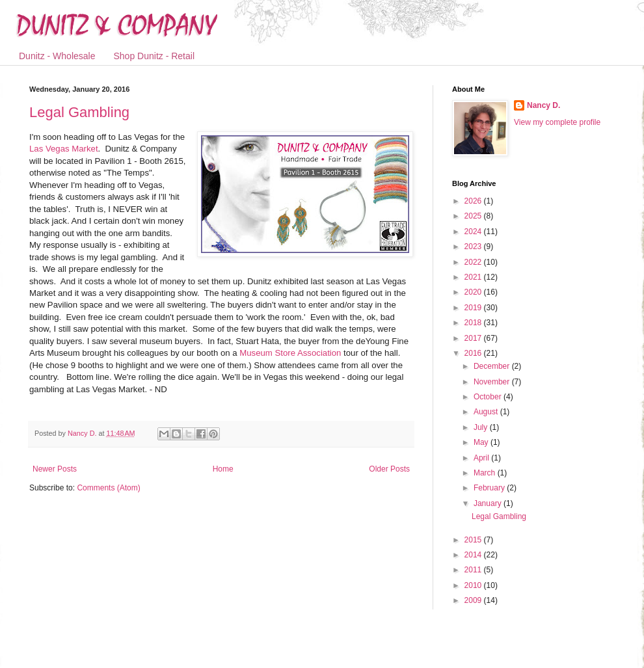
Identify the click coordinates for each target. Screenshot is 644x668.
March (486, 473)
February (490, 488)
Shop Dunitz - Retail (154, 56)
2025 (474, 216)
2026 (474, 201)
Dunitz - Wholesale (57, 56)
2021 (474, 277)
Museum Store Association (290, 353)
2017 (474, 338)
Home (223, 469)
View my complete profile (557, 122)
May (482, 442)
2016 (474, 353)
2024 (474, 232)
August (487, 412)
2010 (474, 585)
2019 (474, 308)
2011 (474, 570)
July (482, 427)
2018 (474, 323)
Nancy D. (543, 105)
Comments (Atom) (108, 488)
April (482, 458)
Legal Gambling (79, 112)
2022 (474, 262)
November (493, 382)
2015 (474, 540)
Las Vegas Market (64, 149)
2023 (474, 247)
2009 (474, 600)
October (489, 397)
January (489, 503)
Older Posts (389, 469)
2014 (474, 555)
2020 (474, 292)
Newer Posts (55, 469)
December (493, 366)
